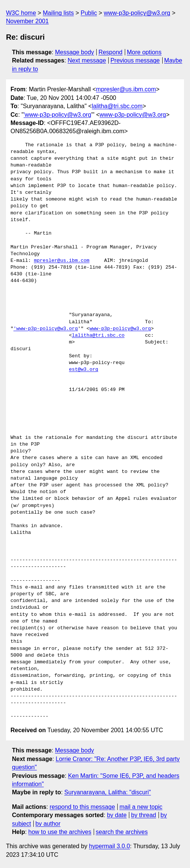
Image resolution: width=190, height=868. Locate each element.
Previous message (135, 60)
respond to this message (82, 807)
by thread (144, 815)
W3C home (21, 13)
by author (48, 824)
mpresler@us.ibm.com (126, 89)
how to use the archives (60, 832)
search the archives (122, 832)
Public (89, 13)
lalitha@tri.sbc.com (117, 106)
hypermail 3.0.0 (109, 846)
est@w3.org (84, 370)
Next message (87, 60)
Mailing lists (58, 13)
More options (144, 52)
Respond (111, 52)
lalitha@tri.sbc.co (98, 336)
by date (117, 815)
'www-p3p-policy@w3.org (57, 115)
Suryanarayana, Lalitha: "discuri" (108, 792)
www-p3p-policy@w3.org (137, 13)
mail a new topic (141, 807)
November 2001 (27, 21)
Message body (75, 52)
